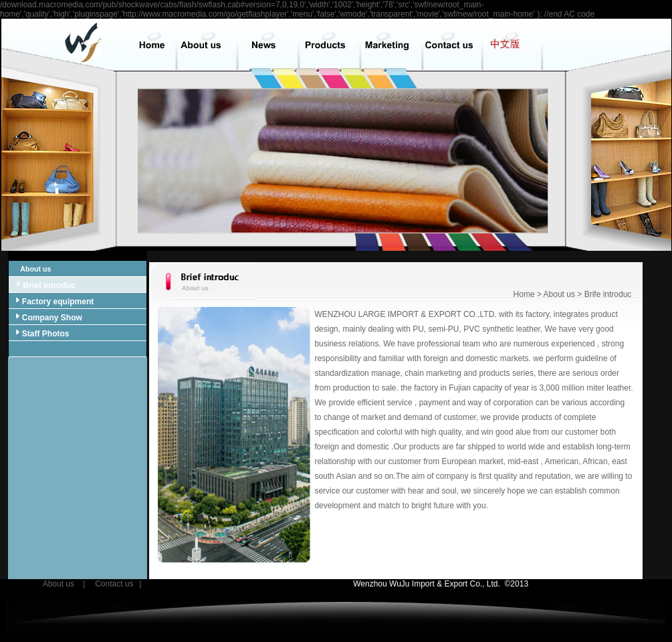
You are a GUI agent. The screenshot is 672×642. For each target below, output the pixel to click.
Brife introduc (608, 294)
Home (524, 294)
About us (31, 269)
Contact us (114, 584)
